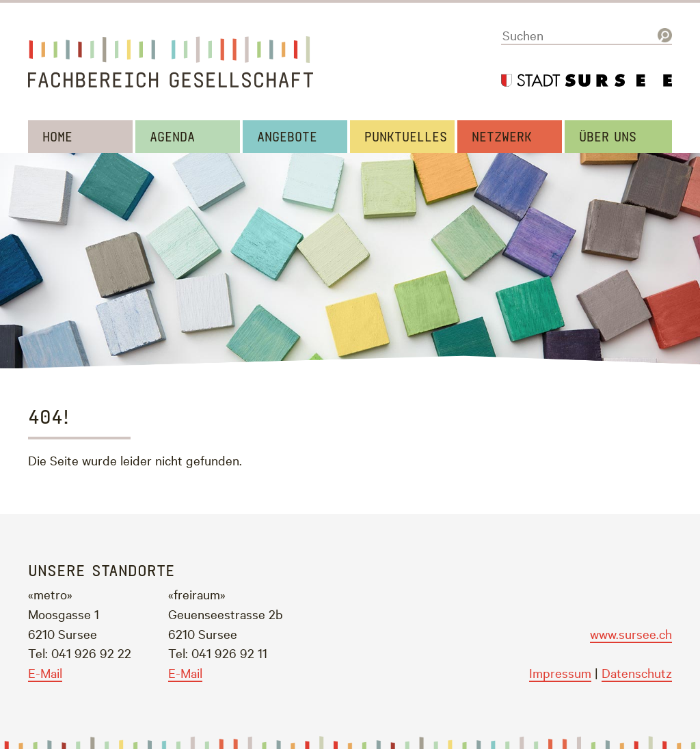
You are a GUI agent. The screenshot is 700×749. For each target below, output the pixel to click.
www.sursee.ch (631, 634)
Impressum (560, 672)
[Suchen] (587, 36)
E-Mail (45, 672)
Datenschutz (637, 672)
